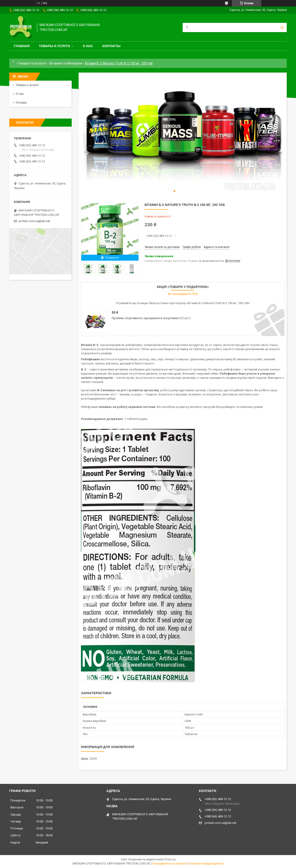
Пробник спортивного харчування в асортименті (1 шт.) (151, 318)
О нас (88, 46)
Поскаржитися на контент (169, 864)
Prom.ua (170, 859)
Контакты (111, 46)
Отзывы (21, 102)
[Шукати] (282, 28)
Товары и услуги (54, 46)
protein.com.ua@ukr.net (34, 221)
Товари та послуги (32, 63)
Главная (22, 46)
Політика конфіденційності (206, 864)
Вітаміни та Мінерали (66, 63)
